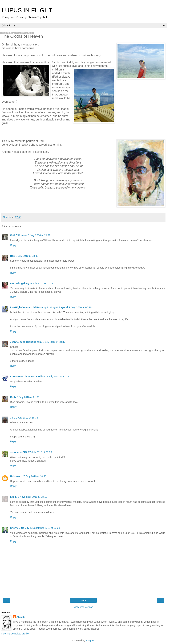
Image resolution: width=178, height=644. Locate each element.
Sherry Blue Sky (20, 528)
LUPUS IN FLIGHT (27, 10)
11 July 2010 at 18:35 (26, 418)
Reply (13, 245)
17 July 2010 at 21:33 (40, 452)
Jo (12, 418)
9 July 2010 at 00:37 (54, 342)
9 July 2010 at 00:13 (42, 283)
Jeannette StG (19, 452)
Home (83, 600)
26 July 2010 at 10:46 (34, 476)
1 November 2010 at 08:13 (32, 497)
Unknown (16, 476)
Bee (12, 256)
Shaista (21, 617)
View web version (83, 607)
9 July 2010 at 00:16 (80, 307)
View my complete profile (15, 634)
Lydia (13, 497)
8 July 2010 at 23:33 (27, 256)
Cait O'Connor (19, 235)
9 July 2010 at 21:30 (28, 397)
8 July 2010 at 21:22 (39, 235)
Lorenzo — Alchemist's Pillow (28, 377)
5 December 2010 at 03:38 (45, 528)
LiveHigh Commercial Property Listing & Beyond (39, 307)
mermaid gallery (20, 283)
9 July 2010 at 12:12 (58, 377)
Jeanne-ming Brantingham (26, 342)
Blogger (90, 641)
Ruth (13, 397)
